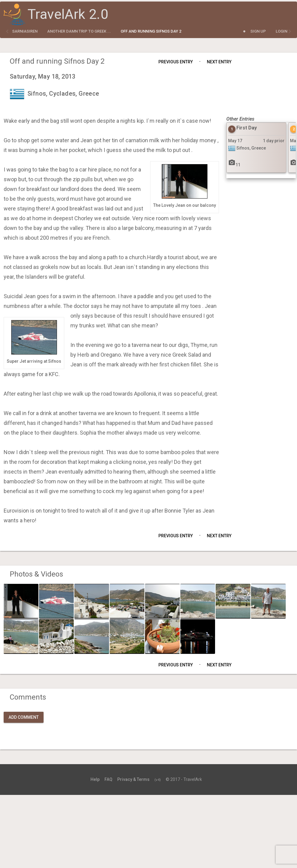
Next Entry (219, 62)
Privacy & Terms (133, 779)
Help (95, 779)
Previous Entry (176, 62)
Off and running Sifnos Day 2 (151, 31)
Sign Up (258, 31)
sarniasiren (25, 31)
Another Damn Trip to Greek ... (79, 31)
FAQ (108, 779)
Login (281, 31)
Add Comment (24, 717)
